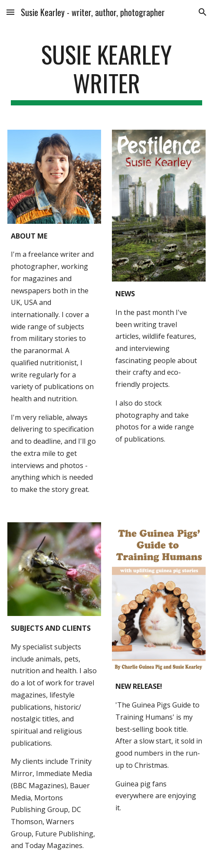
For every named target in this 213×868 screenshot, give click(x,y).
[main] (106, 73)
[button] (10, 12)
